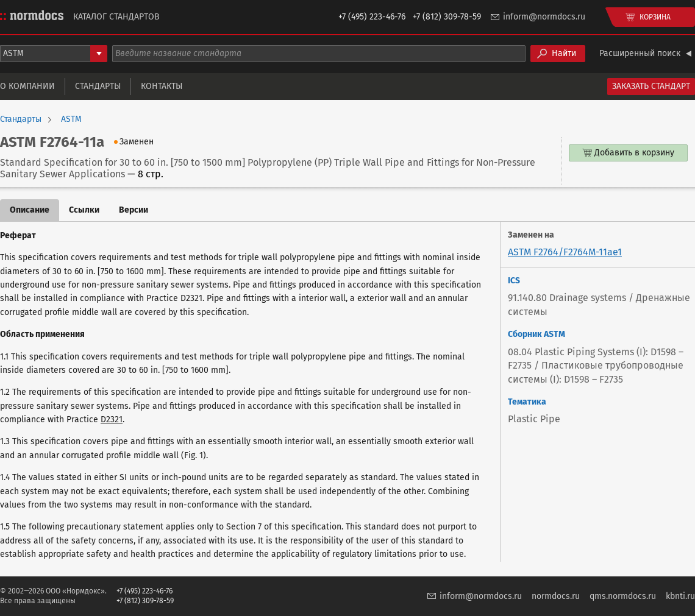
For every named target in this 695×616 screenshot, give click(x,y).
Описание (30, 210)
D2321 (112, 420)
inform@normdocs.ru (544, 17)
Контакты (162, 86)
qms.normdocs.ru (623, 596)
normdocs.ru (556, 596)
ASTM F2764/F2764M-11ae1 (565, 252)
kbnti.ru (680, 596)
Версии (134, 210)
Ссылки (84, 210)
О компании (27, 86)
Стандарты (98, 86)
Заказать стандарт (651, 86)
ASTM (71, 119)
